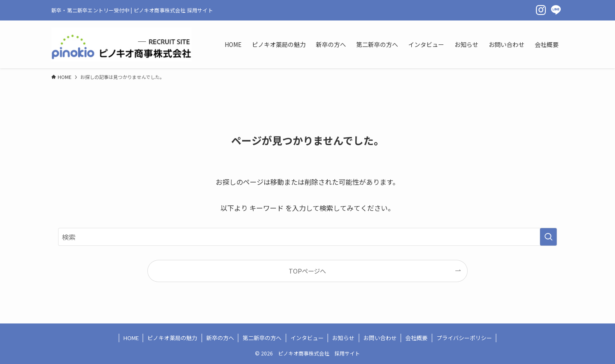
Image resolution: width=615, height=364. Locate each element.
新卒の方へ (220, 338)
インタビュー (307, 338)
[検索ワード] (307, 237)
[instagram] (541, 10)
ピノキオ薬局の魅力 (172, 338)
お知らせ (343, 338)
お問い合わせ (380, 338)
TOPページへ (307, 271)
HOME (131, 338)
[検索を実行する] (548, 237)
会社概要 (416, 338)
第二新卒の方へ (262, 338)
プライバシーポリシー (464, 338)
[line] (556, 10)
